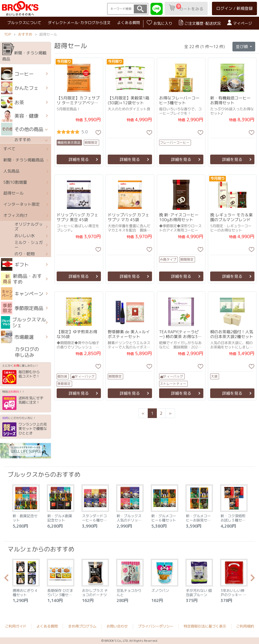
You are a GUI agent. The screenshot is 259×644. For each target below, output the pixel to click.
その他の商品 (22, 129)
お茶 (13, 102)
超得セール (13, 193)
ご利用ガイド (16, 626)
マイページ (240, 23)
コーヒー (17, 74)
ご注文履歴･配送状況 (200, 23)
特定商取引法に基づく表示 (205, 626)
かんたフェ (20, 88)
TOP (7, 34)
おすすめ (25, 34)
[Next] (170, 413)
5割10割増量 (15, 182)
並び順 (242, 46)
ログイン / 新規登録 (234, 8)
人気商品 (11, 171)
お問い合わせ (117, 626)
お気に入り (159, 23)
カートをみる (186, 8)
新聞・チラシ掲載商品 (24, 52)
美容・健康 (20, 116)
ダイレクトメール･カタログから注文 (79, 23)
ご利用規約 (245, 626)
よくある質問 (128, 23)
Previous (6, 579)
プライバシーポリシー (156, 626)
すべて (9, 149)
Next (253, 579)
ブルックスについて (24, 22)
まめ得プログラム (82, 626)
